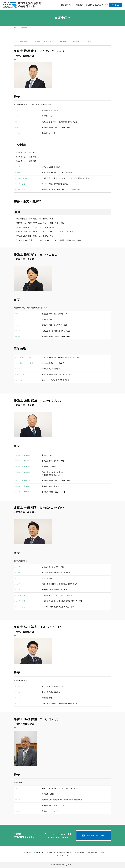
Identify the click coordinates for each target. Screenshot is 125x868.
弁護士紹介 (88, 5)
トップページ (27, 853)
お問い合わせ (115, 5)
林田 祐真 (76, 42)
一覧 (103, 853)
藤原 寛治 (50, 42)
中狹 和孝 (63, 42)
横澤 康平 (23, 42)
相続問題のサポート (68, 5)
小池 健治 (89, 42)
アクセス (105, 5)
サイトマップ (63, 855)
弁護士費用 (97, 5)
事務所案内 (80, 5)
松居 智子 (36, 42)
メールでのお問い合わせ (94, 836)
